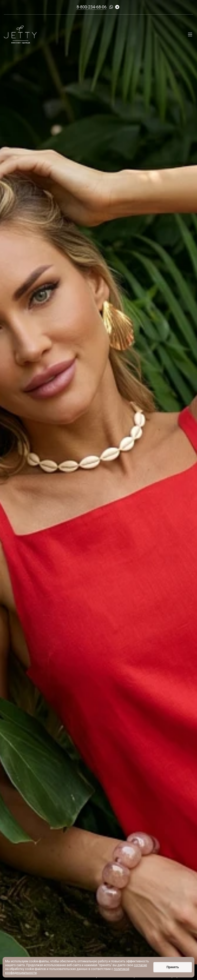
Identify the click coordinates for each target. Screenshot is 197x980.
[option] (98, 490)
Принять (173, 967)
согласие (140, 965)
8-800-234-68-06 (92, 7)
